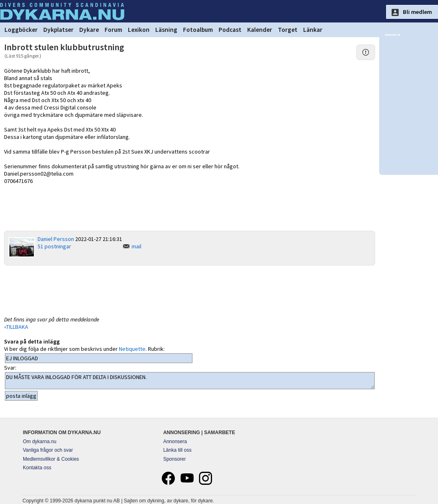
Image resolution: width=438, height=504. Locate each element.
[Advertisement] (190, 290)
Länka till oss (177, 450)
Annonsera (175, 442)
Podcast (230, 30)
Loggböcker (21, 30)
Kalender (260, 30)
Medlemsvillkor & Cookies (51, 459)
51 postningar (54, 246)
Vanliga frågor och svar (48, 450)
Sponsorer (174, 459)
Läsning (166, 30)
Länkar (313, 30)
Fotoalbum (198, 30)
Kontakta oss (37, 468)
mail (136, 246)
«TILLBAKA (16, 327)
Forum (113, 30)
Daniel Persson (56, 239)
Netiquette (132, 349)
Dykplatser (58, 30)
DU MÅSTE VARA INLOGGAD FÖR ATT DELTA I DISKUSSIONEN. (190, 381)
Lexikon (139, 30)
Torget (288, 30)
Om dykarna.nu (40, 442)
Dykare (89, 30)
